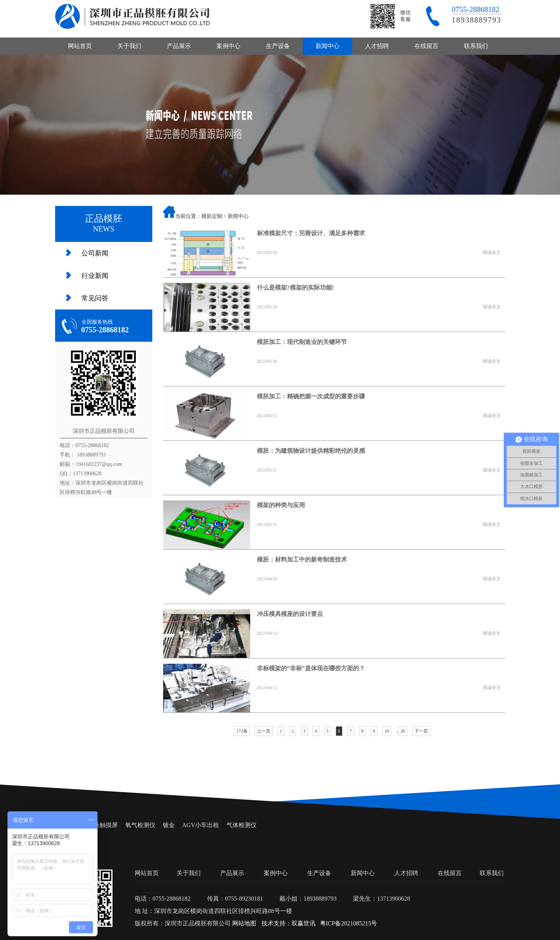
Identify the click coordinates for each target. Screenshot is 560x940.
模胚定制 (212, 216)
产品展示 (179, 46)
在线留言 (426, 46)
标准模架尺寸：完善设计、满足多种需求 (311, 233)
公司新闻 (95, 253)
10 (387, 731)
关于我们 (129, 46)
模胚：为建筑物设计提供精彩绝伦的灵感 (311, 451)
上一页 (264, 731)
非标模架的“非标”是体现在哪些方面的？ (311, 668)
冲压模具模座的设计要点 (290, 614)
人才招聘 (377, 46)
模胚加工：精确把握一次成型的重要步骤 (311, 396)
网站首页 (80, 46)
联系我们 (476, 46)
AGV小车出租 (201, 825)
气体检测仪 (242, 825)
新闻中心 (327, 46)
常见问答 (95, 298)
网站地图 (244, 923)
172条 (242, 731)
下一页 (421, 731)
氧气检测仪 (140, 825)
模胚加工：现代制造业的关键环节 (302, 342)
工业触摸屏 (103, 825)
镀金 (169, 825)
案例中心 (228, 46)
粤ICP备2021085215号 (349, 923)
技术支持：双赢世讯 (288, 923)
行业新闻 (95, 276)
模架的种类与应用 (281, 505)
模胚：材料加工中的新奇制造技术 (302, 559)
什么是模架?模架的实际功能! (295, 288)
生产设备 (278, 46)
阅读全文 (492, 252)
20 (403, 731)
